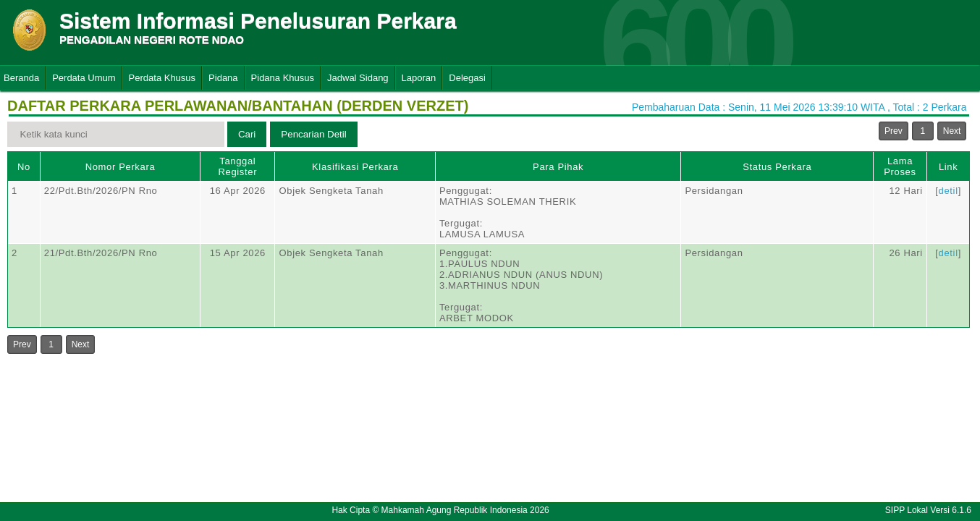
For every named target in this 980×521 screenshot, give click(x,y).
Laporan (419, 78)
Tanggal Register (238, 166)
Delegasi (467, 78)
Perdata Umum (84, 78)
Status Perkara (777, 167)
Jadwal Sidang (358, 78)
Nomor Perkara (121, 167)
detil (949, 191)
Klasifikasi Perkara (355, 167)
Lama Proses (900, 166)
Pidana (223, 78)
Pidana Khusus (283, 78)
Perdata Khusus (162, 78)
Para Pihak (558, 167)
